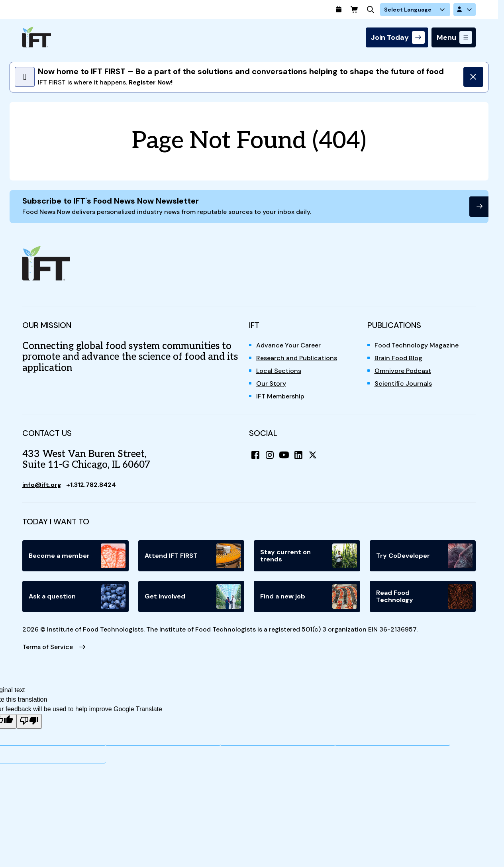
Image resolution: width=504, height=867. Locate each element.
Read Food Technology (425, 596)
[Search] (371, 10)
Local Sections (279, 371)
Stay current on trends (309, 556)
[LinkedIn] (298, 455)
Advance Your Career (288, 345)
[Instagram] (270, 455)
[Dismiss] (473, 77)
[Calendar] (339, 10)
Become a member (77, 556)
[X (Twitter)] (313, 455)
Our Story (271, 383)
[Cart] (355, 10)
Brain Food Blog (398, 358)
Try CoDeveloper (425, 556)
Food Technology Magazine (417, 345)
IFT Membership (280, 396)
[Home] (37, 37)
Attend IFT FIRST (193, 556)
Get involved (193, 596)
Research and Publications (297, 358)
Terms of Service (48, 647)
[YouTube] (284, 455)
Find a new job (309, 596)
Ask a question (77, 596)
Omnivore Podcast (403, 371)
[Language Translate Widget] (415, 10)
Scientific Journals (403, 383)
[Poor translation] (29, 721)
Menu (446, 37)
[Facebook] (255, 455)
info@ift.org (42, 485)
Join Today (390, 37)
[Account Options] (465, 10)
